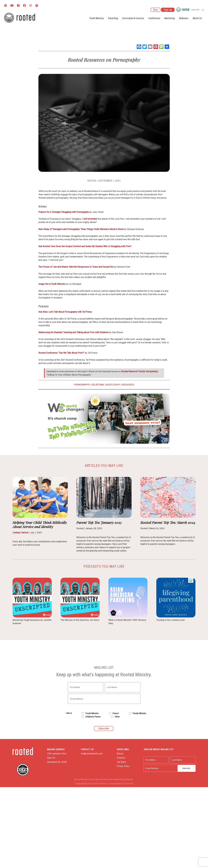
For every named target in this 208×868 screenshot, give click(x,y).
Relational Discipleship (106, 385)
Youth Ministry (97, 18)
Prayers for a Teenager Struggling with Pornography (64, 212)
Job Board (121, 762)
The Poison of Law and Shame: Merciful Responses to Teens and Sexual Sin (76, 267)
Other (117, 717)
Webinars (184, 18)
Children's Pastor (93, 717)
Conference (154, 18)
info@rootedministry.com (92, 754)
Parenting (113, 18)
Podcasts (121, 758)
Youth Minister (92, 713)
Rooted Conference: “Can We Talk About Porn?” (62, 353)
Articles (120, 754)
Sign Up (168, 10)
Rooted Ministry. (101, 784)
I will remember (90, 219)
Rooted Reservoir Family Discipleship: (140, 371)
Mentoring (170, 18)
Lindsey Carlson (20, 533)
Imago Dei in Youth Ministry (52, 284)
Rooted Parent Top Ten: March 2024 (168, 522)
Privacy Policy (123, 766)
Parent (116, 713)
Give (155, 10)
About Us (197, 18)
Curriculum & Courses (133, 18)
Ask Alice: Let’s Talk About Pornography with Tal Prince (65, 312)
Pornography (82, 385)
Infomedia (128, 784)
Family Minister (139, 713)
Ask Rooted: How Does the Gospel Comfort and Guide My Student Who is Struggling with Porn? (85, 246)
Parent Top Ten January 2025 (99, 522)
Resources (128, 385)
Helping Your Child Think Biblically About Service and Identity (40, 524)
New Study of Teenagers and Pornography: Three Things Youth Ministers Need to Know (81, 229)
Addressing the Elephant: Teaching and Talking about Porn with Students (73, 332)
